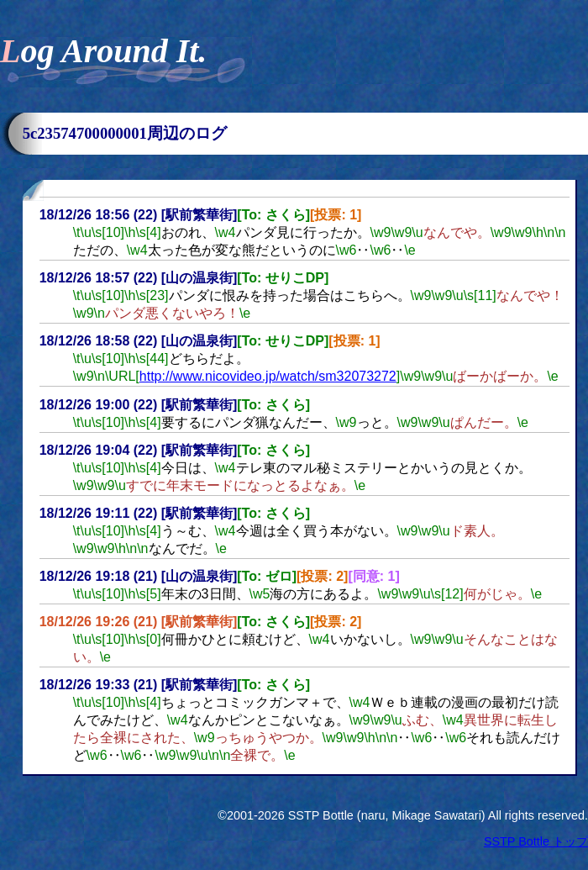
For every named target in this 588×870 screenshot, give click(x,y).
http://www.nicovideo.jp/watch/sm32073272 (268, 376)
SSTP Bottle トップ (536, 841)
